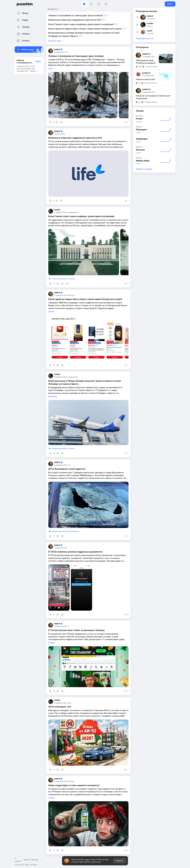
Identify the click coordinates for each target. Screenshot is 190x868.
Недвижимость (73, 212)
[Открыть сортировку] (54, 9)
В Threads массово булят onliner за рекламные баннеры (76, 630)
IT (68, 626)
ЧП (67, 52)
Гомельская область (60, 279)
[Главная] (84, 4)
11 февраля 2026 (60, 548)
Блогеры (71, 781)
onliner (52, 643)
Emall (52, 312)
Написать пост (28, 49)
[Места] (106, 4)
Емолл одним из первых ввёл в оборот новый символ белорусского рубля (85, 299)
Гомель (72, 279)
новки (52, 798)
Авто (69, 703)
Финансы (71, 295)
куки (87, 859)
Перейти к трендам (144, 169)
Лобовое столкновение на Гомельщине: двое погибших (76, 56)
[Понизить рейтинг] (57, 122)
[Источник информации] (67, 284)
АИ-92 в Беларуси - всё (60, 707)
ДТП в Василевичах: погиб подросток (67, 469)
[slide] (83, 95)
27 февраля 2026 (60, 212)
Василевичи (74, 531)
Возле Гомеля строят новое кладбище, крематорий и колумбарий (81, 216)
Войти (170, 4)
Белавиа (53, 397)
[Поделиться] (61, 122)
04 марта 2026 (60, 52)
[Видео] (91, 4)
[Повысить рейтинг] (50, 122)
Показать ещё (54, 41)
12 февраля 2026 (60, 465)
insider (57, 210)
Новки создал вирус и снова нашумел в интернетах (74, 785)
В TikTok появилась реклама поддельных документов (75, 552)
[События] (99, 4)
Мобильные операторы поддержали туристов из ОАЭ (75, 138)
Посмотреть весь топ (145, 39)
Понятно (119, 861)
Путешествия (73, 377)
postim (25, 4)
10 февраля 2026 (60, 626)
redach (58, 49)
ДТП (51, 69)
